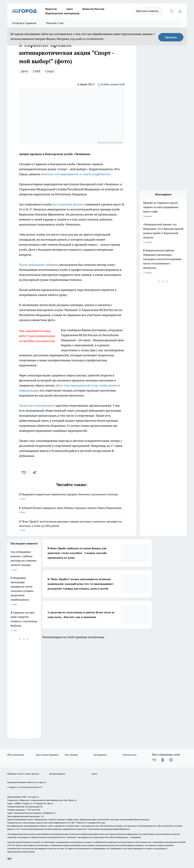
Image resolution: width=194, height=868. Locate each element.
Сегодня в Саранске (24, 23)
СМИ (37, 71)
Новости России (93, 9)
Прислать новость (147, 11)
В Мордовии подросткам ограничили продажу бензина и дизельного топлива (72, 497)
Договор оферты (57, 774)
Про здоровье (71, 755)
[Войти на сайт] (180, 11)
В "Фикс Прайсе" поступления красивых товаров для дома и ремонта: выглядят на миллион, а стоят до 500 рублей (72, 526)
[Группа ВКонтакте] (154, 760)
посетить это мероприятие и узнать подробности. (76, 174)
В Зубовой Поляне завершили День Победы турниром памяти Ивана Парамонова (72, 510)
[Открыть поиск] (172, 11)
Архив (94, 774)
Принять (171, 37)
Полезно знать (130, 755)
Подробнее (136, 837)
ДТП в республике (16, 755)
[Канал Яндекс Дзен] (171, 760)
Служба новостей (111, 84)
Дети (24, 71)
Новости (51, 9)
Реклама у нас (55, 23)
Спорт (50, 71)
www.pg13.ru (40, 782)
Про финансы (100, 755)
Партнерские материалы (62, 13)
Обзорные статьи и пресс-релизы (23, 774)
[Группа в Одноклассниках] (163, 760)
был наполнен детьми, (68, 204)
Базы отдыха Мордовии (47, 755)
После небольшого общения (39, 265)
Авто (70, 9)
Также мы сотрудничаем (36, 405)
